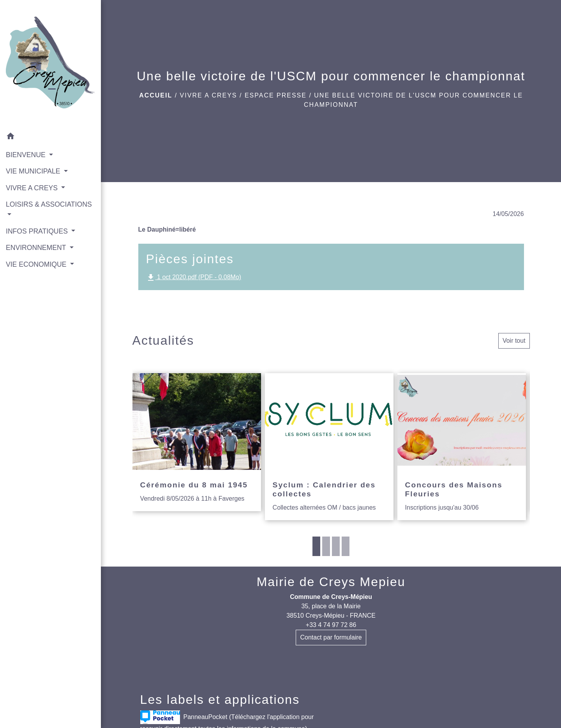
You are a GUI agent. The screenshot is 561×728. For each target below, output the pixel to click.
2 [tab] (326, 546)
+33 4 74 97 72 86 (331, 625)
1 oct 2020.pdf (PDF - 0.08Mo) (194, 278)
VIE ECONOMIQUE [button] (37, 264)
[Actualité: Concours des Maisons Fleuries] (462, 447)
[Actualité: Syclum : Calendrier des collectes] (329, 447)
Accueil (156, 95)
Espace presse (276, 95)
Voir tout (514, 341)
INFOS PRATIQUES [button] (38, 231)
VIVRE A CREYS (209, 95)
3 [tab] (336, 546)
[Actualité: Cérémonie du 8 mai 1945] (197, 442)
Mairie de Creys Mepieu (331, 582)
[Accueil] (50, 64)
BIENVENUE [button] (27, 155)
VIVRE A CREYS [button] (33, 188)
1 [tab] (316, 546)
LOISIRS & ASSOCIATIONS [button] (49, 204)
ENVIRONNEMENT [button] (37, 248)
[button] (50, 137)
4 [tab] (346, 546)
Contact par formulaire (331, 637)
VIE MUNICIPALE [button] (34, 171)
